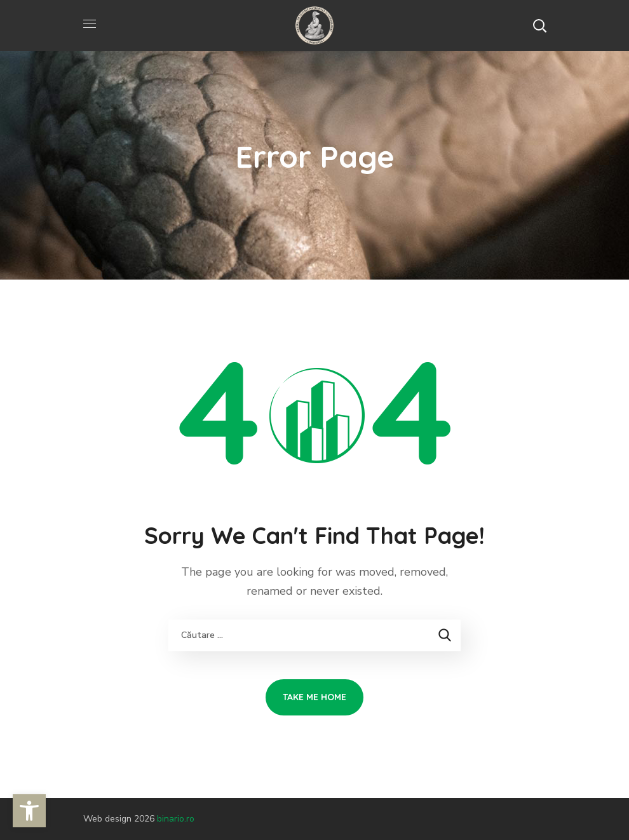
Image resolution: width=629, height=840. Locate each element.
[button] (539, 25)
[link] (29, 811)
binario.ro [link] (176, 819)
